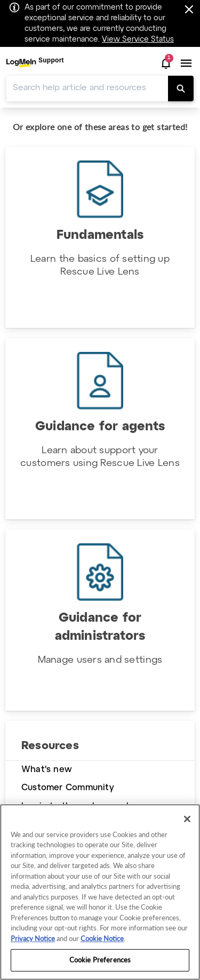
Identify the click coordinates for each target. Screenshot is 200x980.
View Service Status (138, 39)
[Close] (187, 819)
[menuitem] (35, 63)
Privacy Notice (33, 938)
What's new (47, 770)
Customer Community (68, 788)
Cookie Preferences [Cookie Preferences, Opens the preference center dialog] (100, 960)
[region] (100, 892)
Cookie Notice (102, 938)
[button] (166, 63)
